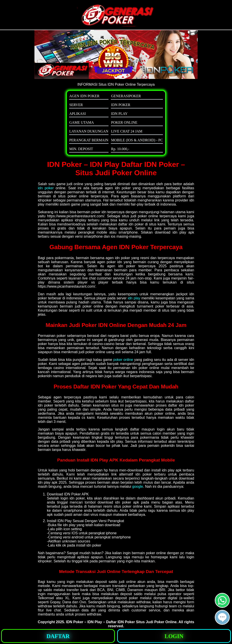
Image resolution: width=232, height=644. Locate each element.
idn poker (46, 188)
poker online (123, 360)
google (138, 487)
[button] (222, 617)
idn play (134, 298)
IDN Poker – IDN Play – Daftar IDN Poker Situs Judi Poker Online (121, 622)
